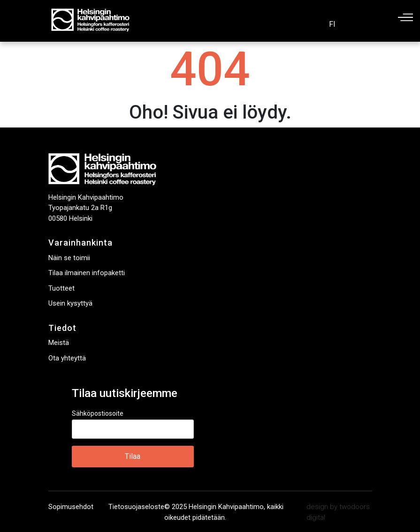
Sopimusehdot (71, 507)
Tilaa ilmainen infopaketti (87, 273)
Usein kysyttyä (70, 303)
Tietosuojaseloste (136, 507)
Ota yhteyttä (67, 358)
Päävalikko (405, 18)
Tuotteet (61, 288)
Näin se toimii (69, 258)
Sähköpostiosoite (98, 413)
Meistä (59, 343)
